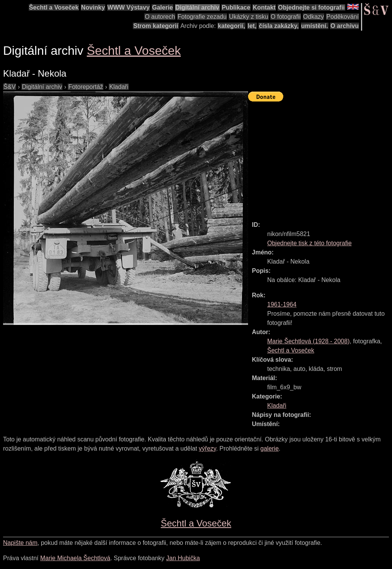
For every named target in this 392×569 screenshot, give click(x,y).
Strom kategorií (156, 26)
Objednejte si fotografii (311, 7)
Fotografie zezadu (202, 17)
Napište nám (20, 543)
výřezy (207, 448)
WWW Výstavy (129, 7)
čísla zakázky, (279, 26)
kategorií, (231, 26)
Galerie (162, 7)
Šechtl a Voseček (54, 7)
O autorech (160, 17)
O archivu (345, 26)
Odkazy (314, 17)
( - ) (308, 341)
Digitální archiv (197, 7)
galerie (269, 448)
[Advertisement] (320, 158)
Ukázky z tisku (248, 17)
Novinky (93, 7)
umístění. (315, 26)
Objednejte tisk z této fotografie (310, 243)
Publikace (236, 7)
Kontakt (264, 7)
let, (252, 26)
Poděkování (342, 17)
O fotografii (286, 17)
